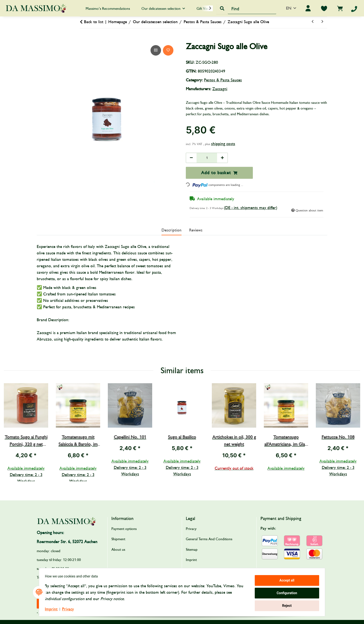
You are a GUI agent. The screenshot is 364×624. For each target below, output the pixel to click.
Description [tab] (172, 230)
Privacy (70, 609)
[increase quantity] (222, 158)
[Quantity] (207, 158)
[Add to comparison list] (156, 50)
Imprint (53, 609)
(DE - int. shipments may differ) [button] (251, 208)
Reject (285, 605)
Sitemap (192, 550)
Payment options (124, 529)
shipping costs (223, 144)
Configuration (285, 593)
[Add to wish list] (168, 50)
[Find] (252, 9)
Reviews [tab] (196, 230)
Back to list (94, 22)
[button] (207, 8)
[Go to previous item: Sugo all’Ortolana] (313, 22)
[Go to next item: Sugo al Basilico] (322, 22)
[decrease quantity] (191, 158)
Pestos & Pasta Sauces (223, 80)
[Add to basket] (41, 39)
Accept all (285, 581)
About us (118, 550)
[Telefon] (354, 9)
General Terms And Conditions (209, 539)
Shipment (118, 539)
